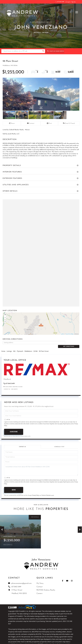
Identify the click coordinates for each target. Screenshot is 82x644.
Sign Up (73, 2)
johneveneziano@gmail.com (20, 581)
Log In (69, 2)
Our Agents (14, 386)
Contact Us (7, 386)
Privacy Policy (36, 492)
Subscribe (14, 429)
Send (14, 487)
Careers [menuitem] (40, 591)
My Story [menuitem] (40, 581)
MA (15, 348)
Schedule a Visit (59, 444)
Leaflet (62, 334)
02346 (36, 348)
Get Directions (73, 342)
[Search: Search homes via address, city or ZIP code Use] (21, 51)
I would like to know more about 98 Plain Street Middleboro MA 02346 (41, 467)
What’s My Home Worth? (57, 51)
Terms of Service (46, 492)
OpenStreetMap (70, 334)
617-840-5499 (60, 2)
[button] (43, 51)
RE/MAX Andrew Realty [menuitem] (46, 588)
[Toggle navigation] (77, 12)
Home (3, 348)
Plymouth (20, 348)
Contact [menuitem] (40, 585)
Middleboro (29, 348)
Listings (9, 348)
